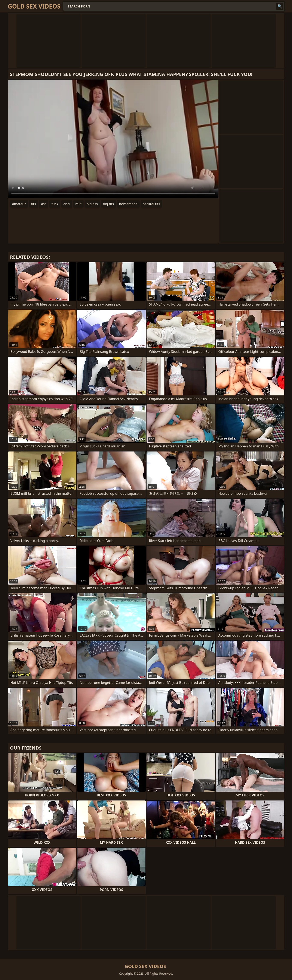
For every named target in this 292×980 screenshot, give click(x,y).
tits (33, 204)
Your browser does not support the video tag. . (113, 139)
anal (67, 204)
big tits (108, 204)
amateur (19, 204)
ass (44, 204)
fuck (55, 204)
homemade (128, 204)
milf (78, 204)
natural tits (151, 204)
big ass (92, 204)
